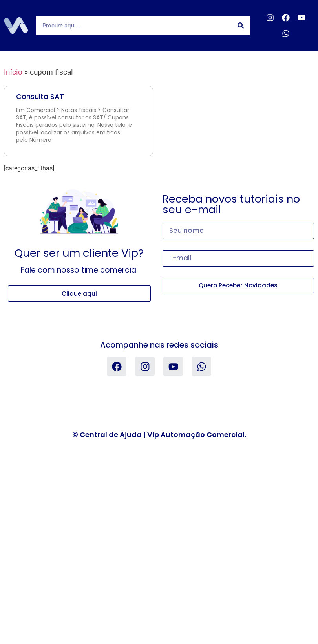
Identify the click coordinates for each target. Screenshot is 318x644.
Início (13, 72)
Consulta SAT (40, 96)
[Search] (241, 26)
